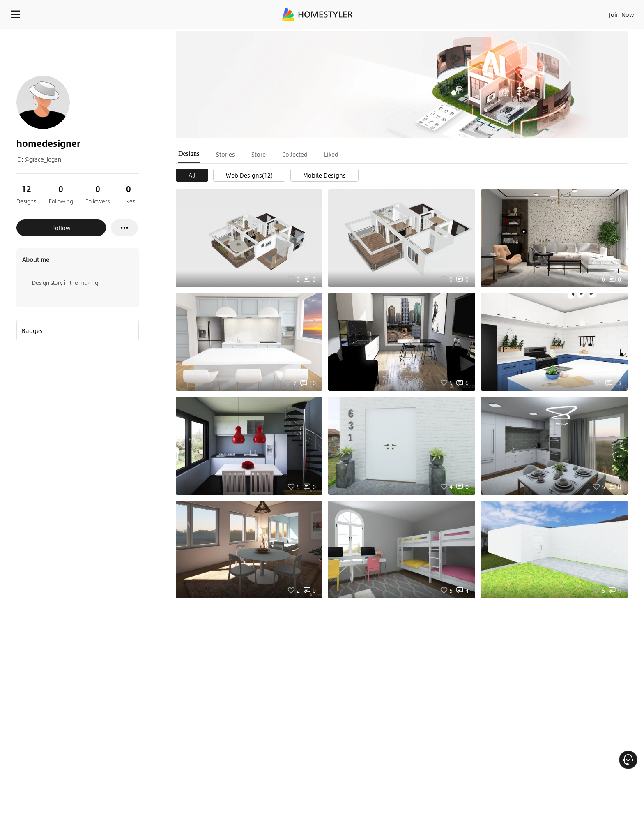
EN (551, 12)
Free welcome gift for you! (473, 35)
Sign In (492, 12)
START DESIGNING (603, 12)
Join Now (523, 12)
